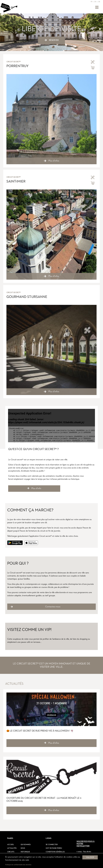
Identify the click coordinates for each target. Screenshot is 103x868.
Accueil (11, 845)
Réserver (52, 40)
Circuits (11, 852)
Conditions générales (55, 852)
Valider (90, 857)
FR (92, 2)
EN (95, 2)
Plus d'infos (52, 743)
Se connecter (52, 845)
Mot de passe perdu (54, 848)
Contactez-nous (53, 607)
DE (99, 2)
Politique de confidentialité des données (18, 865)
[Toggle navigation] (97, 7)
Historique (25, 852)
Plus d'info (34, 488)
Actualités (12, 848)
